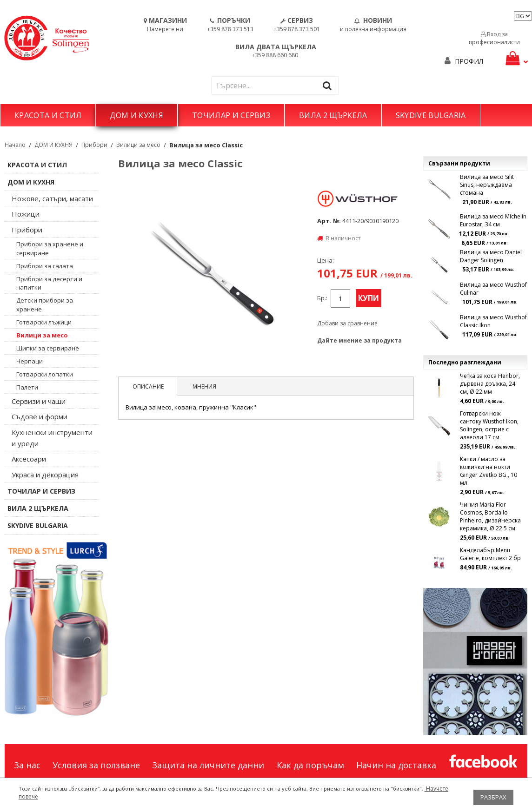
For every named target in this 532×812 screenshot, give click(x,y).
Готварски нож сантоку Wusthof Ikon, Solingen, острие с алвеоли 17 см (489, 425)
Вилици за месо (138, 145)
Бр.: (322, 298)
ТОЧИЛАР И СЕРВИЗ (231, 115)
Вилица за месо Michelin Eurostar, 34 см (493, 220)
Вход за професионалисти (494, 38)
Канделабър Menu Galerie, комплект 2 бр (490, 554)
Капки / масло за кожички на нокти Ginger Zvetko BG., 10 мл (489, 471)
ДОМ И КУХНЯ (136, 115)
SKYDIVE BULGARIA (431, 115)
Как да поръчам (310, 765)
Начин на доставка (396, 765)
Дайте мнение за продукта (359, 340)
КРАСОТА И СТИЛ (48, 115)
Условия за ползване (96, 765)
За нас (27, 765)
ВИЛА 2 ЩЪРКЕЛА (333, 115)
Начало (15, 145)
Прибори (94, 145)
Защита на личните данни (208, 765)
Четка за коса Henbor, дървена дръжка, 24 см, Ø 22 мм (490, 384)
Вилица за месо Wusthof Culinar (493, 289)
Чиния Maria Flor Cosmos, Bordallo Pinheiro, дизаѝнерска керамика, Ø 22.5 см (490, 516)
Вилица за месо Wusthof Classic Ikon (493, 321)
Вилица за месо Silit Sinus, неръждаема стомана (487, 185)
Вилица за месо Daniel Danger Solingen (491, 256)
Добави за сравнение (347, 323)
